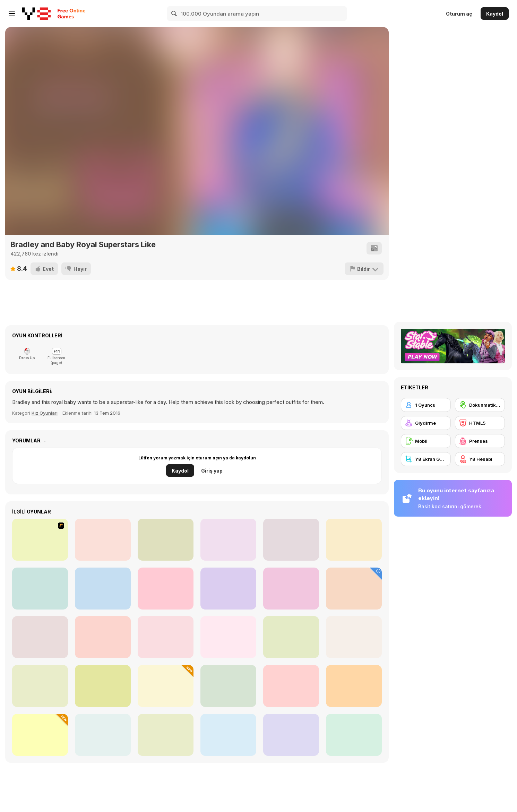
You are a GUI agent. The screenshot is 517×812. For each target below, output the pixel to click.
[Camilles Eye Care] (103, 540)
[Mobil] (426, 441)
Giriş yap (212, 471)
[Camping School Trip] (354, 735)
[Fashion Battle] (40, 686)
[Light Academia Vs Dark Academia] (354, 686)
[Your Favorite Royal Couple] (228, 735)
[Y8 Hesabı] (480, 459)
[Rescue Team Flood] (166, 589)
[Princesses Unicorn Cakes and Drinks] (228, 686)
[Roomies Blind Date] (166, 735)
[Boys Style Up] (103, 589)
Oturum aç (459, 14)
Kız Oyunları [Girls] (45, 413)
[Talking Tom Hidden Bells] (354, 589)
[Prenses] (480, 441)
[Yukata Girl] (291, 540)
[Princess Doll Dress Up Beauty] (103, 686)
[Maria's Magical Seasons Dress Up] (291, 637)
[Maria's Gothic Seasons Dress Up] (40, 637)
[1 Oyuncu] (426, 405)
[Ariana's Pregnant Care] (166, 540)
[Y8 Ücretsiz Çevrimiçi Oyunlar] (36, 14)
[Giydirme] (426, 423)
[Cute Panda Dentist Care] (228, 540)
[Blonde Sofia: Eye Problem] (291, 686)
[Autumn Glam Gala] (166, 637)
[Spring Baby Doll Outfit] (228, 637)
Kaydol (495, 14)
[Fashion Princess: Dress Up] (103, 735)
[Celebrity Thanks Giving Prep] (166, 686)
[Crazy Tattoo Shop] (228, 589)
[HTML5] (480, 423)
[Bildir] (364, 269)
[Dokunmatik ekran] (480, 405)
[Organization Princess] (103, 637)
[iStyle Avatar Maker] (354, 540)
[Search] (174, 14)
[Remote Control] (40, 540)
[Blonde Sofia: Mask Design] (291, 735)
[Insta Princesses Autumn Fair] (354, 637)
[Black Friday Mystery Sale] (40, 735)
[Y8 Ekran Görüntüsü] (426, 459)
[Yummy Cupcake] (291, 589)
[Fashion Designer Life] (40, 589)
